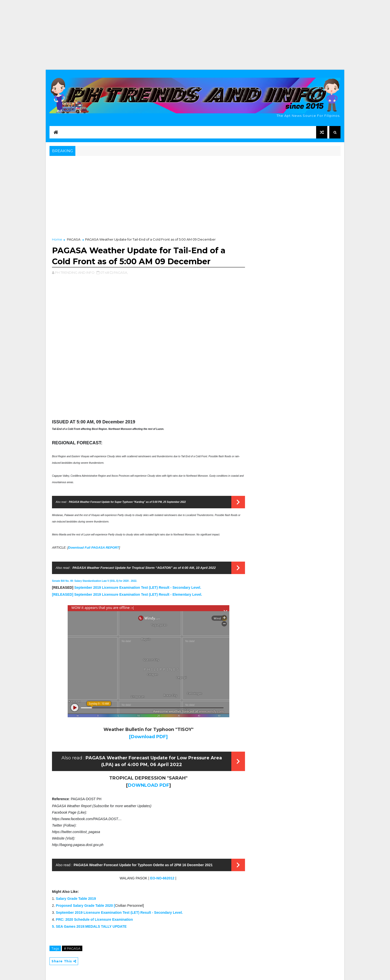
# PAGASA (72, 948)
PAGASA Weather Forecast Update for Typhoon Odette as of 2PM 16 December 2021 (143, 865)
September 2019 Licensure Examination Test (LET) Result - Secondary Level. (138, 588)
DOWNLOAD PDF (148, 785)
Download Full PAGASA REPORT (94, 548)
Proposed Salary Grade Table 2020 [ (86, 906)
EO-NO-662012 (162, 878)
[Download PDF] (148, 737)
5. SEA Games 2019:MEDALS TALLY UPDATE (89, 926)
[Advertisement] (195, 35)
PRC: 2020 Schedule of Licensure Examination (95, 919)
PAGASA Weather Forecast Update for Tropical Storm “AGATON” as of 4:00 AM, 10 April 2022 (144, 568)
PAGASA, (121, 272)
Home (57, 239)
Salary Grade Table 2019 (76, 899)
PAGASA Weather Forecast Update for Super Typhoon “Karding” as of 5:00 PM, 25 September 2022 (127, 502)
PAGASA (74, 239)
